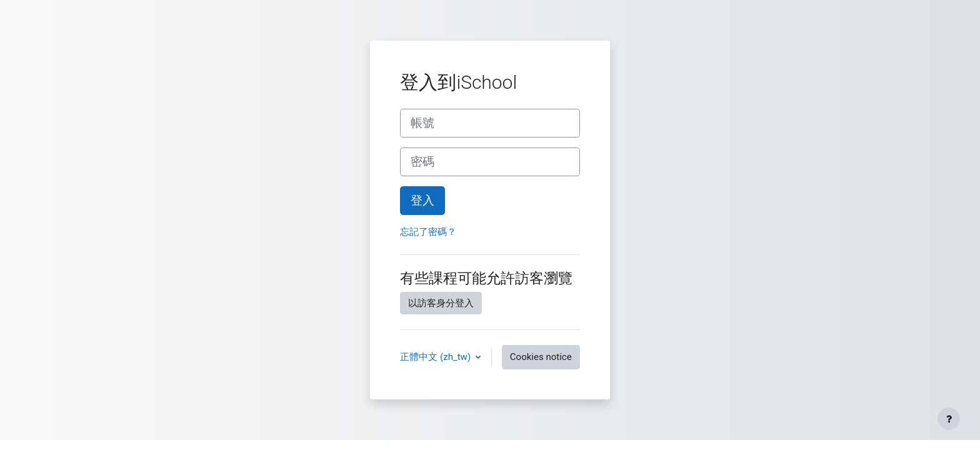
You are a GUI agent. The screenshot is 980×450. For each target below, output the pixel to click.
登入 (422, 201)
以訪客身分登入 (441, 303)
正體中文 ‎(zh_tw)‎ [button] (436, 357)
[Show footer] (949, 419)
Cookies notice (541, 357)
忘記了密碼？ (428, 232)
